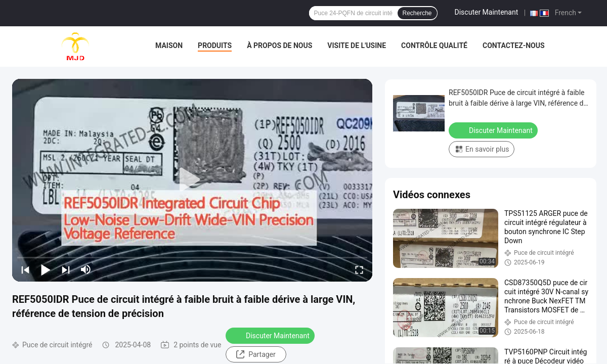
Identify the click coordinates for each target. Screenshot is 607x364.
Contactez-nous (514, 45)
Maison (169, 45)
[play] (192, 180)
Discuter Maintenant (487, 12)
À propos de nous (279, 45)
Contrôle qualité (434, 45)
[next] (66, 269)
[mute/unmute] (86, 269)
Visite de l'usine (357, 45)
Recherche (417, 13)
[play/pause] (46, 269)
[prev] (25, 269)
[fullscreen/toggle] (359, 269)
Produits (215, 45)
